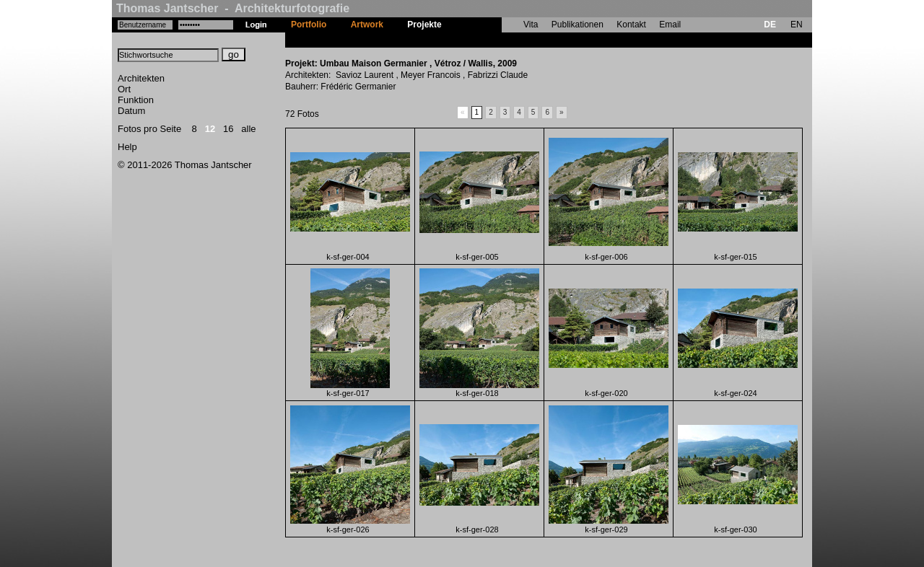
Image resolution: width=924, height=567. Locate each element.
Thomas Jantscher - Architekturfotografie (233, 8)
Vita (531, 25)
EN (797, 25)
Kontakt (631, 25)
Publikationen (577, 25)
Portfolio (309, 25)
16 (228, 129)
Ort (124, 89)
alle (248, 129)
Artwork (367, 25)
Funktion (136, 100)
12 (210, 129)
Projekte (424, 25)
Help (127, 147)
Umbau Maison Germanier (507, 40)
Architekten (141, 78)
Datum (131, 111)
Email (670, 25)
